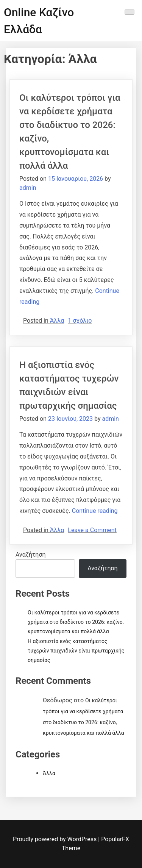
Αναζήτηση (31, 555)
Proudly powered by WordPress (55, 839)
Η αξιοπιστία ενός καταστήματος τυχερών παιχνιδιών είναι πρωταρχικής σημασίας (76, 651)
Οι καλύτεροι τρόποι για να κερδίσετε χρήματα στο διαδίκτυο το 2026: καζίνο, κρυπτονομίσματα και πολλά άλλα (76, 622)
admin (28, 188)
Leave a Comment (92, 530)
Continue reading (95, 511)
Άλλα (57, 321)
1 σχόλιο (80, 321)
